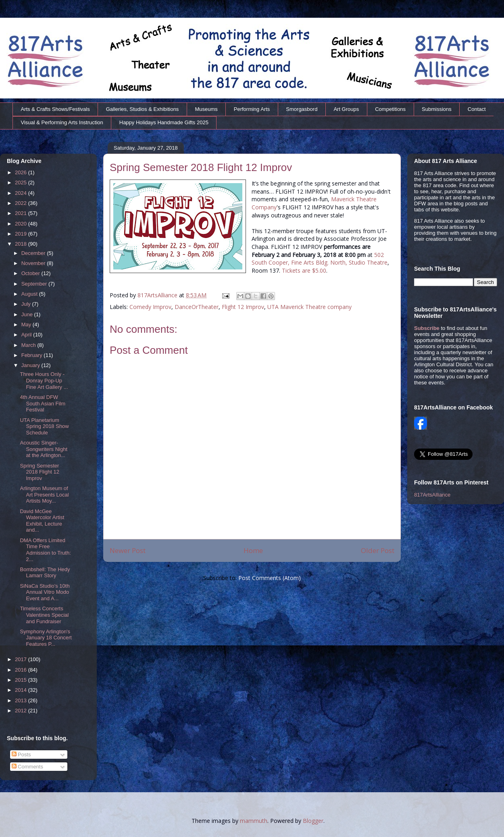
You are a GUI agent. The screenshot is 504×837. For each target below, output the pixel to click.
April (27, 335)
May (27, 325)
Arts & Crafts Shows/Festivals (55, 109)
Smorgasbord (302, 109)
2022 (22, 203)
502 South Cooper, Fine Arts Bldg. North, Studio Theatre (320, 259)
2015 (22, 680)
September (35, 284)
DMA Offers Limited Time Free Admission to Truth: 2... (45, 550)
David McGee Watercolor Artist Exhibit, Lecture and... (42, 521)
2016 (22, 670)
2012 (22, 711)
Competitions (390, 109)
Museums (206, 109)
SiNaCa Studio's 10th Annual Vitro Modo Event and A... (45, 592)
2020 (22, 224)
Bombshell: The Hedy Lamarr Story (45, 573)
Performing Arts (252, 109)
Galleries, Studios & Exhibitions (143, 109)
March (29, 345)
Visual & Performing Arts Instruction (62, 122)
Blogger (313, 821)
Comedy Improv (150, 307)
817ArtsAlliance (158, 295)
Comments (27, 767)
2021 (22, 213)
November (34, 263)
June (28, 314)
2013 (22, 700)
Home (253, 550)
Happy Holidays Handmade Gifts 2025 (164, 122)
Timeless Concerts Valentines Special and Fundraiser (44, 615)
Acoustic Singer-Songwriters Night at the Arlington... (44, 449)
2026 (22, 172)
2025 (22, 183)
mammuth (254, 821)
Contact (477, 109)
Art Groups (346, 109)
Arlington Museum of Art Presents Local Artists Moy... (44, 495)
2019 (22, 234)
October (31, 273)
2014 (22, 690)
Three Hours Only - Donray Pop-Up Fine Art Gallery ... (44, 380)
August (30, 294)
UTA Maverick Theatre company (309, 307)
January (31, 365)
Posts (21, 755)
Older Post (378, 550)
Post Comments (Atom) (270, 578)
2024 (22, 193)
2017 (22, 659)
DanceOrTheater (197, 307)
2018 (22, 244)
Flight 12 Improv (243, 307)
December (34, 253)
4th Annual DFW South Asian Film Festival (43, 403)
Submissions (437, 109)
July (27, 304)
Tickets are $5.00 (304, 270)
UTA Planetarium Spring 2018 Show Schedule (44, 426)
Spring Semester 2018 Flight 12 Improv (39, 472)
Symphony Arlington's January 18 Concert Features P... (46, 638)
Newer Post (128, 550)
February (33, 355)
